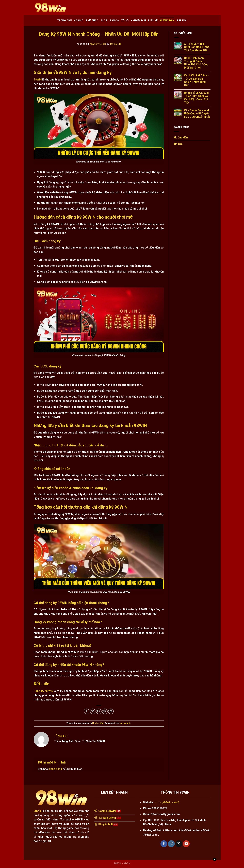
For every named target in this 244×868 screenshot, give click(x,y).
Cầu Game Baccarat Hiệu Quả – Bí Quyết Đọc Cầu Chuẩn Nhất (197, 113)
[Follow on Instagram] (171, 844)
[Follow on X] (179, 844)
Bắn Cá (114, 21)
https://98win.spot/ (167, 802)
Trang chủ (64, 21)
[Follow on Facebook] (164, 844)
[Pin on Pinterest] (105, 711)
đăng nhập (56, 769)
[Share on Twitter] (93, 711)
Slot (104, 21)
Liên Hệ (153, 21)
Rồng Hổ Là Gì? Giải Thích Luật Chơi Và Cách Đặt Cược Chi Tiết (196, 98)
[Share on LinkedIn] (111, 711)
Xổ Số (125, 21)
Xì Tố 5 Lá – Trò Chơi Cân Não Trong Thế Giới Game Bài (197, 47)
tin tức (182, 21)
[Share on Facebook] (87, 711)
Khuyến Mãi (138, 21)
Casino (79, 21)
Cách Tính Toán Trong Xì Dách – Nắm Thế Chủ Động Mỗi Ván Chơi (196, 63)
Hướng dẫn (167, 21)
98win (37, 811)
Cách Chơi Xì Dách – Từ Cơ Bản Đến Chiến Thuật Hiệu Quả (197, 80)
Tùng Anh (115, 44)
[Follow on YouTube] (186, 844)
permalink (125, 723)
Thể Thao (92, 21)
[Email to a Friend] (99, 711)
